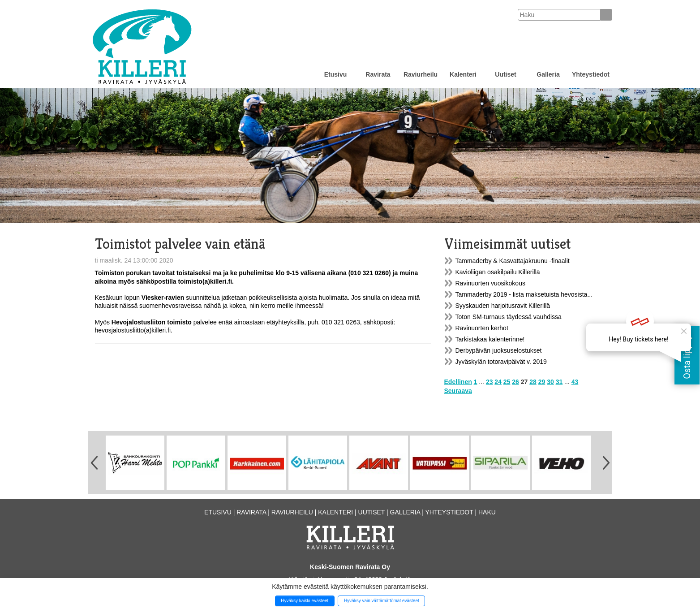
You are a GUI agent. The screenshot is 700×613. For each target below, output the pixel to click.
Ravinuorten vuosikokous (490, 283)
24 (498, 382)
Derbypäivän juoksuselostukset (499, 350)
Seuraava (458, 391)
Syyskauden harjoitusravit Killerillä (503, 306)
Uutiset (505, 74)
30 (550, 382)
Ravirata (378, 74)
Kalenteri (463, 74)
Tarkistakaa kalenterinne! (490, 339)
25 (507, 382)
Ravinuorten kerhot (482, 328)
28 (533, 382)
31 (559, 382)
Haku (487, 512)
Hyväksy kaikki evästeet (305, 601)
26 (515, 382)
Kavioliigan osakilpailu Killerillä (498, 272)
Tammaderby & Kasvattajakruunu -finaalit (513, 261)
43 (575, 382)
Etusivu (336, 74)
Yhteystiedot (591, 74)
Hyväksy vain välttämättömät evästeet (382, 601)
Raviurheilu (421, 74)
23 (490, 382)
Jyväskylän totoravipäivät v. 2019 (501, 362)
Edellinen (458, 382)
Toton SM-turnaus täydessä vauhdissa (509, 317)
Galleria (548, 74)
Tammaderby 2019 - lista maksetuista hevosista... (524, 294)
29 (542, 382)
